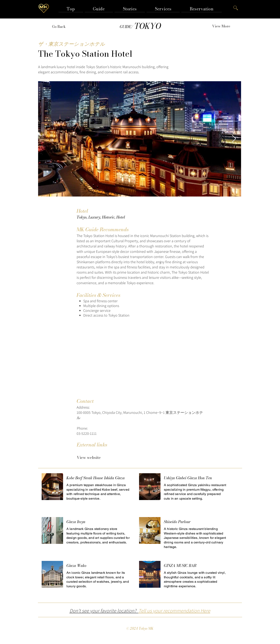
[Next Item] (234, 139)
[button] (99, 9)
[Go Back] (59, 27)
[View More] (221, 26)
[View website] (89, 458)
